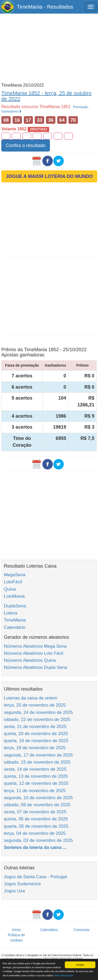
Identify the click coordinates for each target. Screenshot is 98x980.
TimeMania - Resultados (45, 7)
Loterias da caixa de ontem (31, 698)
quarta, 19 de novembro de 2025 (36, 741)
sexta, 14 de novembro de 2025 (35, 769)
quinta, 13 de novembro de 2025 (36, 776)
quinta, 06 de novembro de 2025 (36, 819)
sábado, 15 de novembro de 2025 (37, 762)
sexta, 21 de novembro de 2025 (35, 727)
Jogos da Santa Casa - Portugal (35, 877)
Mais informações (64, 975)
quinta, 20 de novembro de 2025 (36, 734)
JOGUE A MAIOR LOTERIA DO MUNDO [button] (49, 176)
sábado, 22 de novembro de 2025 (37, 719)
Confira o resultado (26, 145)
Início (16, 930)
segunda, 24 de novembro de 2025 (38, 712)
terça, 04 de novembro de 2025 (35, 833)
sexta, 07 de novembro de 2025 (35, 812)
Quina (10, 589)
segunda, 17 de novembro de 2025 (38, 755)
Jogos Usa (14, 891)
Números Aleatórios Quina (30, 660)
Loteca (11, 613)
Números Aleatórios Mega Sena (35, 646)
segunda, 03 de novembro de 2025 (38, 840)
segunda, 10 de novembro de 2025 (38, 798)
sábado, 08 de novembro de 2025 (37, 805)
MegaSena (15, 575)
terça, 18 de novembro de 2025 (35, 748)
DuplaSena (15, 606)
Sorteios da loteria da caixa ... (35, 847)
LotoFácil (13, 582)
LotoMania (14, 596)
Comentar (82, 930)
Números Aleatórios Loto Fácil (34, 653)
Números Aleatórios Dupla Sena (36, 667)
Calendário (15, 627)
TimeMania (15, 620)
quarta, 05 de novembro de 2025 (36, 826)
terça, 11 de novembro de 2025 (35, 791)
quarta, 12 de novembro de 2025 (36, 783)
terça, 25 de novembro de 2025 (35, 705)
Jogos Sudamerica (22, 884)
